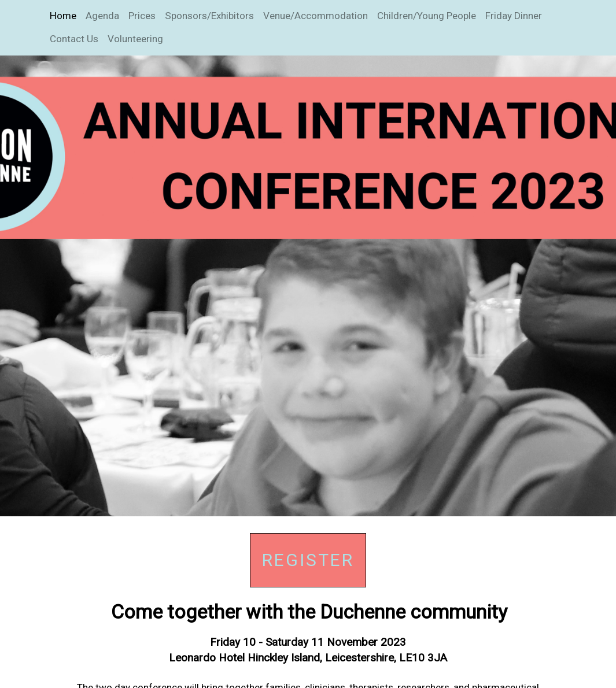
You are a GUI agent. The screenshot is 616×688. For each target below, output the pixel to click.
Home (63, 16)
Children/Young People (427, 16)
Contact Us (74, 39)
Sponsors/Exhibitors (209, 16)
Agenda (102, 16)
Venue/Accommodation (316, 16)
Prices (142, 16)
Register (308, 560)
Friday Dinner (514, 16)
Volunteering (135, 39)
